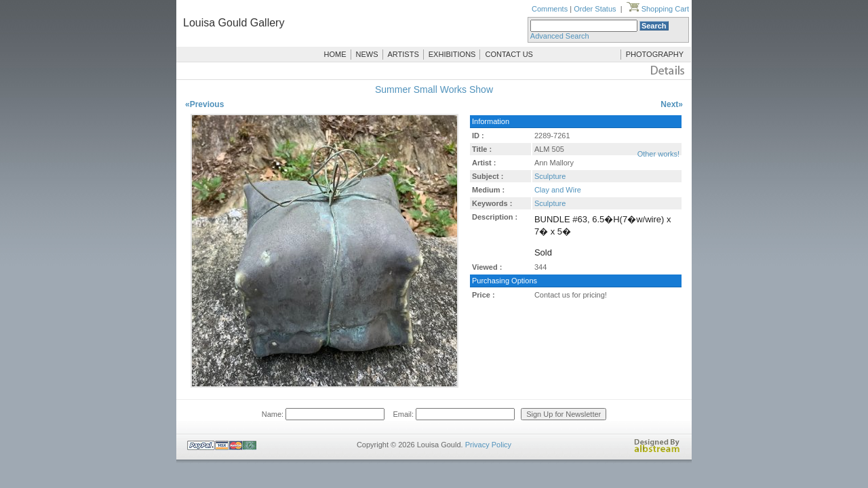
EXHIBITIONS (452, 54)
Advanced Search (560, 36)
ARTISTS (403, 54)
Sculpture (550, 176)
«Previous (204, 104)
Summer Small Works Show (434, 89)
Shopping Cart (658, 9)
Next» (672, 104)
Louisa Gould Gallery (234, 23)
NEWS (367, 54)
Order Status (595, 9)
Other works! (658, 154)
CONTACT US (509, 54)
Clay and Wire (558, 190)
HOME (335, 54)
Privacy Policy (488, 445)
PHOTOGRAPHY (655, 54)
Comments (550, 9)
